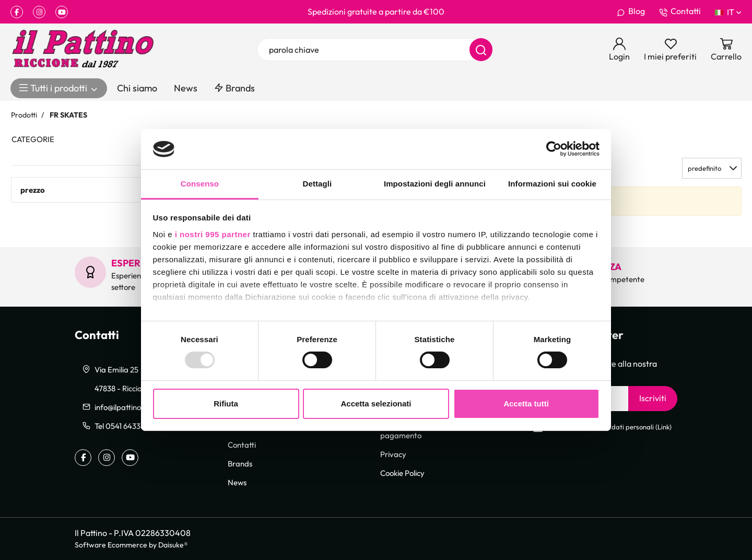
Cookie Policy (402, 473)
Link (663, 427)
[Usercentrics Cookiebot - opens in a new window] (554, 149)
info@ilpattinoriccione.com (139, 407)
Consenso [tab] (200, 184)
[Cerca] (481, 50)
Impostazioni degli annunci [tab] (435, 184)
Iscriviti (653, 398)
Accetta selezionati (376, 404)
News (186, 88)
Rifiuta (226, 404)
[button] (712, 168)
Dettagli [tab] (318, 184)
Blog (631, 11)
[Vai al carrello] (726, 50)
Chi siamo (137, 88)
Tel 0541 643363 (122, 426)
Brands (234, 88)
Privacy (393, 454)
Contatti (680, 11)
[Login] (619, 50)
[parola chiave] (375, 50)
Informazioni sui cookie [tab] (552, 184)
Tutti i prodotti (59, 88)
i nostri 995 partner (213, 234)
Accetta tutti (526, 404)
